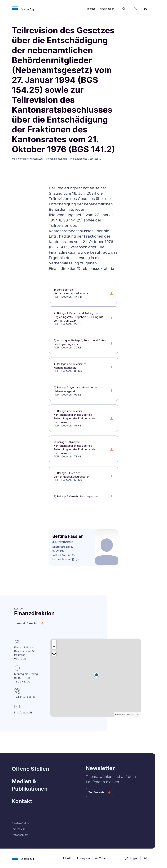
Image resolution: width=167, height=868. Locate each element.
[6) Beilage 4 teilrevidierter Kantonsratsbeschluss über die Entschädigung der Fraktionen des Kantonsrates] (83, 419)
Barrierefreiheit (21, 824)
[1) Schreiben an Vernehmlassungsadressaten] (83, 294)
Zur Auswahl (96, 793)
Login (133, 859)
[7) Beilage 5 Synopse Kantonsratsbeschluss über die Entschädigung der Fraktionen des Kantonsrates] (83, 450)
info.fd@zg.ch (23, 713)
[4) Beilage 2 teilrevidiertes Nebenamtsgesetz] (83, 368)
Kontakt (22, 802)
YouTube (100, 859)
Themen (91, 9)
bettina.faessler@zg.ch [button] (67, 560)
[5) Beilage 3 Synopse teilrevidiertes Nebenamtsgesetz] (83, 391)
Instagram (83, 859)
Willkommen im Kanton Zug (27, 159)
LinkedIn (67, 859)
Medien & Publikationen (30, 786)
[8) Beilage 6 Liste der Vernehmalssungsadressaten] (83, 477)
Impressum (19, 830)
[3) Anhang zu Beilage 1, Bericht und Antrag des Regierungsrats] (83, 344)
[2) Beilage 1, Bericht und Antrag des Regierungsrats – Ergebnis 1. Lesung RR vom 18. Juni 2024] (83, 319)
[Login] (135, 9)
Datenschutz (20, 835)
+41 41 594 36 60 (25, 698)
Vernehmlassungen (56, 159)
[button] (96, 679)
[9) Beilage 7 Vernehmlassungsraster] (83, 497)
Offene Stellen (30, 769)
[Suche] (124, 9)
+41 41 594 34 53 (64, 556)
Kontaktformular (27, 624)
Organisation (107, 9)
